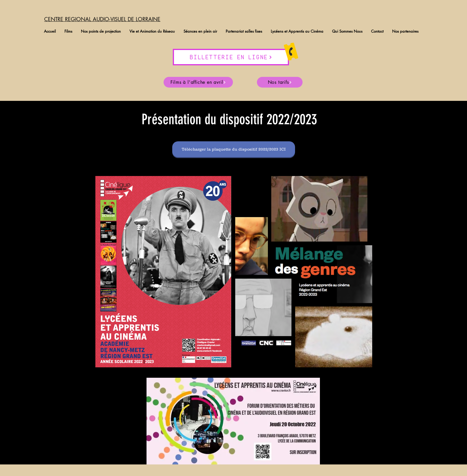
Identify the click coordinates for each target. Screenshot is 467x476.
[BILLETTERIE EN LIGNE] (231, 57)
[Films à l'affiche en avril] (198, 82)
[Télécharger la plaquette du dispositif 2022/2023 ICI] (234, 149)
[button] (68, 31)
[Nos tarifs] (280, 82)
